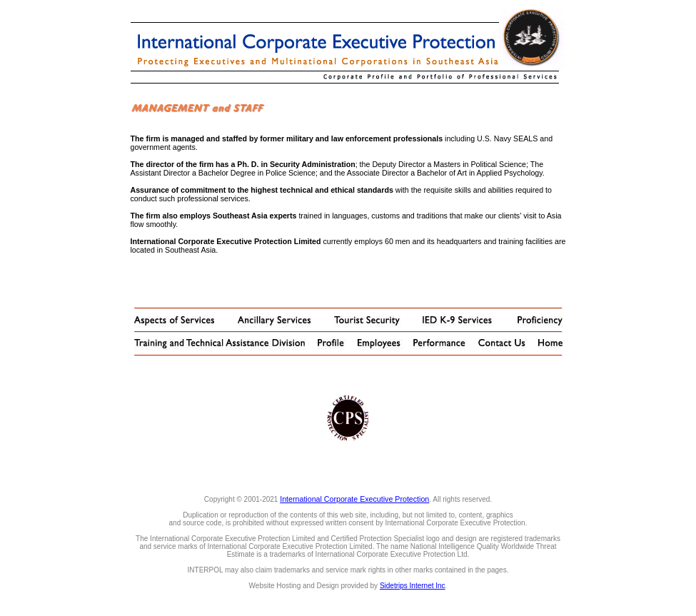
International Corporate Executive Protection (354, 499)
